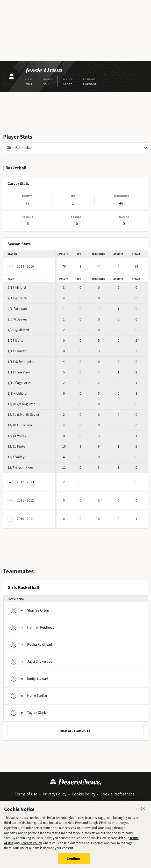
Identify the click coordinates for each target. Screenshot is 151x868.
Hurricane (20, 425)
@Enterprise (21, 362)
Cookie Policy (83, 794)
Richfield (17, 393)
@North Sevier (23, 415)
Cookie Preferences (117, 794)
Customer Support (68, 802)
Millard (17, 288)
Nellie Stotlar (28, 696)
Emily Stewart (28, 679)
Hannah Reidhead (31, 627)
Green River (20, 468)
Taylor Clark (27, 713)
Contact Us (37, 802)
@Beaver (17, 319)
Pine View (19, 372)
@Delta (17, 298)
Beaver (17, 351)
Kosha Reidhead (30, 644)
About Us (15, 802)
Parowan (17, 309)
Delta (16, 341)
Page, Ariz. (19, 383)
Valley (17, 436)
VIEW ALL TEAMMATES (75, 731)
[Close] (143, 812)
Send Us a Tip (131, 802)
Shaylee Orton (28, 610)
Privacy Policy (55, 794)
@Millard (18, 330)
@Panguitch (21, 404)
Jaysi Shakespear (31, 662)
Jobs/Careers (102, 802)
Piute (16, 446)
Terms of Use (26, 794)
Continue (74, 861)
